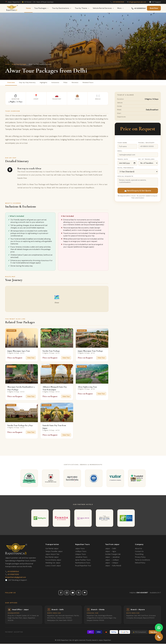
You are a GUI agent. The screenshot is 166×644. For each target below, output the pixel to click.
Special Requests (125, 177)
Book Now (154, 8)
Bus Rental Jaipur (52, 557)
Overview (11, 83)
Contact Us (139, 552)
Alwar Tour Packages (19, 64)
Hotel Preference (126, 168)
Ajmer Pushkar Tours (83, 560)
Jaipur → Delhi (111, 549)
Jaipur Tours (80, 549)
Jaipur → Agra (111, 552)
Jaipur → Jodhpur (112, 560)
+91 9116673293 (12, 575)
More (120, 8)
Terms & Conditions (143, 560)
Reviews (79, 83)
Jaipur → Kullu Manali (113, 566)
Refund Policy (140, 563)
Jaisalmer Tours (81, 557)
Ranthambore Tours (83, 563)
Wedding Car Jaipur (53, 563)
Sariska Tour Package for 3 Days (20, 426)
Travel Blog (139, 555)
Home (28, 8)
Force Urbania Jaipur (53, 560)
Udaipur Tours (81, 555)
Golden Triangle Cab (113, 555)
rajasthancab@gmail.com (16, 578)
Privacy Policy (140, 557)
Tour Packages (41, 8)
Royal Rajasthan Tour (83, 566)
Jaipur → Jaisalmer (112, 557)
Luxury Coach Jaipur (53, 566)
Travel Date (123, 159)
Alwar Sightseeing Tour (87, 387)
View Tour (31, 358)
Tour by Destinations (62, 8)
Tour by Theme (82, 8)
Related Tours (92, 83)
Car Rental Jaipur (52, 549)
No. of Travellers (146, 159)
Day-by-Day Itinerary (28, 83)
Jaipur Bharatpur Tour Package (90, 351)
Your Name (122, 143)
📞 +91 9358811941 (139, 8)
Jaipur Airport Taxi (52, 555)
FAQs (69, 83)
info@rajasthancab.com (137, 2)
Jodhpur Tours (81, 552)
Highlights (45, 83)
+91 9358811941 (118, 2)
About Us (139, 549)
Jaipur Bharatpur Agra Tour (19, 351)
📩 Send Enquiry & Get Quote (138, 191)
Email (120, 151)
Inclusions (58, 83)
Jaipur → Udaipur (112, 563)
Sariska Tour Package (51, 351)
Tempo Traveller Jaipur (54, 552)
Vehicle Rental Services (103, 8)
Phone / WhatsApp (146, 143)
